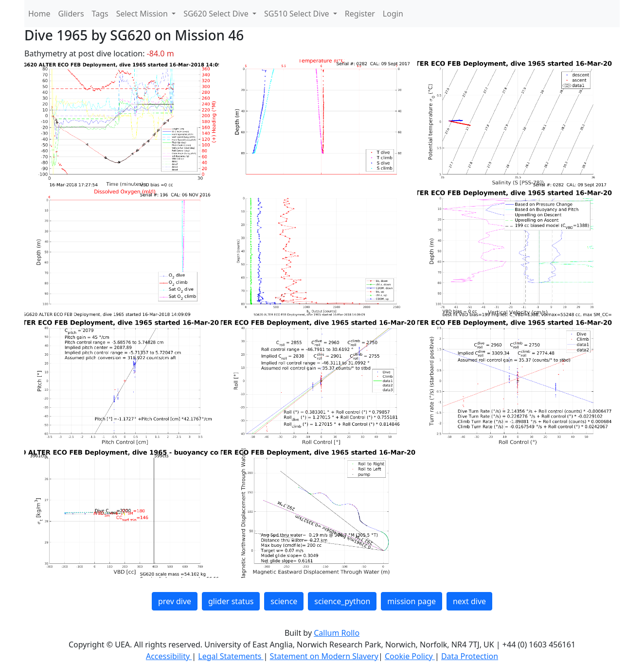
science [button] (284, 601)
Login (393, 14)
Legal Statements (231, 656)
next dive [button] (469, 601)
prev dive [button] (175, 601)
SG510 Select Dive (298, 14)
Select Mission (143, 14)
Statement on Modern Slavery (324, 656)
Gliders (71, 14)
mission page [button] (411, 601)
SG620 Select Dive (217, 14)
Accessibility (169, 656)
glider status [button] (231, 601)
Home (39, 14)
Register (360, 14)
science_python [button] (342, 601)
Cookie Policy (410, 656)
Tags (100, 14)
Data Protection (470, 656)
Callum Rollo (337, 633)
